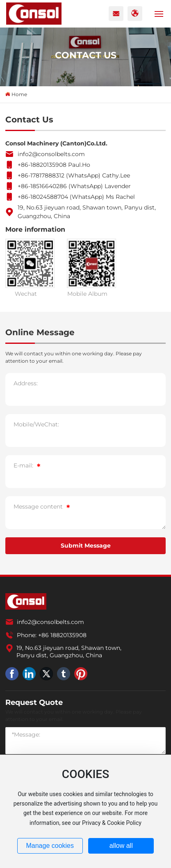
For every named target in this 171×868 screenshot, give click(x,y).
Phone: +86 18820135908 (52, 635)
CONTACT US (86, 55)
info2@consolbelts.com (51, 154)
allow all (121, 846)
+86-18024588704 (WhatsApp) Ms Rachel (76, 197)
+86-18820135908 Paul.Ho (54, 165)
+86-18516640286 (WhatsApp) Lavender (74, 186)
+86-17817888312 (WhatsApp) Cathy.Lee (74, 175)
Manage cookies (50, 846)
